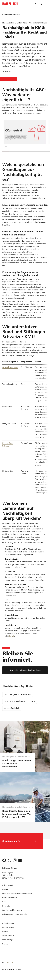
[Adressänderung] (8, 923)
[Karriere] (5, 889)
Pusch (12, 636)
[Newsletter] (6, 906)
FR (8, 962)
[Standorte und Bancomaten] (12, 910)
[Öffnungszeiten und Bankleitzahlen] (15, 914)
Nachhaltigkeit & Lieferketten (18, 694)
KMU (33, 701)
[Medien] (5, 931)
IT (12, 962)
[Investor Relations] (9, 927)
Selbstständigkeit (12, 708)
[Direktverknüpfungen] (36, 4)
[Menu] (46, 4)
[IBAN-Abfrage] (7, 940)
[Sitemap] (5, 944)
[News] (4, 902)
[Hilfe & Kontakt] (8, 885)
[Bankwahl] (17, 842)
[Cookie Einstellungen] (10, 898)
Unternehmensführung (15, 701)
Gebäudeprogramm (10, 367)
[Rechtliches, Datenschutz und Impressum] (17, 893)
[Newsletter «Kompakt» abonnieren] (25, 670)
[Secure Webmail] (8, 936)
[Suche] (41, 4)
